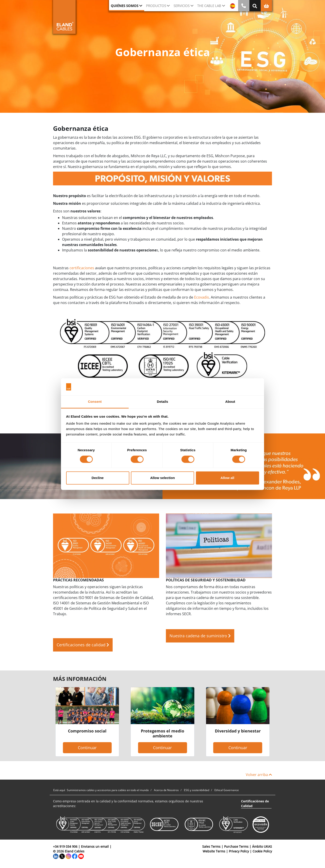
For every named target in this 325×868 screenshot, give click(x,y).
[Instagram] (68, 856)
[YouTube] (81, 856)
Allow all (227, 478)
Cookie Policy (262, 851)
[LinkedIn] (56, 856)
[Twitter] (62, 856)
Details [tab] (162, 402)
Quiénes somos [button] (125, 6)
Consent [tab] (95, 402)
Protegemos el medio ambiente (162, 733)
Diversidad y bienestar (238, 731)
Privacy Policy (239, 851)
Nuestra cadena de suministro (200, 636)
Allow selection (162, 478)
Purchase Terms (236, 846)
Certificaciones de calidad (83, 645)
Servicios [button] (182, 6)
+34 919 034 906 (65, 846)
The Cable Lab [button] (209, 6)
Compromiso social (87, 731)
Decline (98, 478)
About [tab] (230, 402)
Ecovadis (202, 297)
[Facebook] (75, 856)
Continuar (87, 748)
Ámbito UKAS (262, 846)
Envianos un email (95, 846)
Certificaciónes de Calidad (255, 804)
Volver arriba (259, 775)
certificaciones (82, 268)
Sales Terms (211, 846)
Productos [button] (156, 6)
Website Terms (214, 851)
